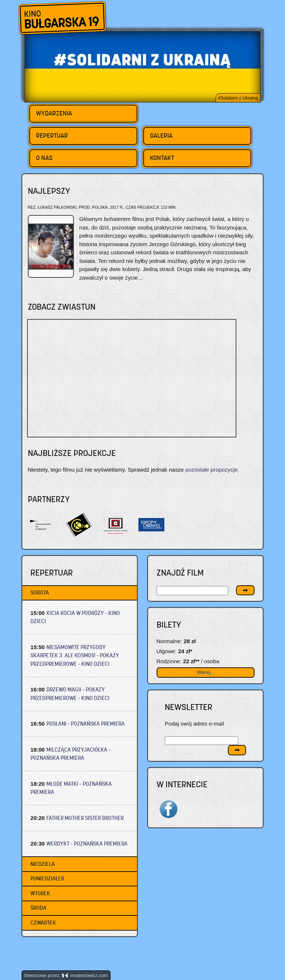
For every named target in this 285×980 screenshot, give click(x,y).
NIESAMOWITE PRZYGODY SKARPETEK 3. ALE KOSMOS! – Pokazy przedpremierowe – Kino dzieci (75, 655)
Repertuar (52, 136)
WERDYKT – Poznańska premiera (87, 844)
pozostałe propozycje (211, 470)
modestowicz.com (85, 975)
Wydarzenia (54, 113)
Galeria (161, 136)
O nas (44, 158)
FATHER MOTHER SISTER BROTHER (85, 818)
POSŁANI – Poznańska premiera (86, 724)
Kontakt (162, 158)
